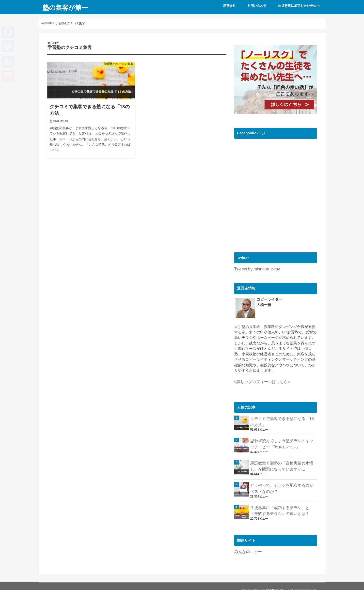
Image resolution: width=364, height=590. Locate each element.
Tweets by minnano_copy (255, 269)
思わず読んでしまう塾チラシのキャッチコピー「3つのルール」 (284, 441)
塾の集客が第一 (65, 7)
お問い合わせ (257, 6)
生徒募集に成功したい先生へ (299, 6)
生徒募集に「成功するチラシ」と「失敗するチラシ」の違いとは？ (284, 504)
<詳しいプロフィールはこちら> (260, 381)
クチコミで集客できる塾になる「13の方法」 (282, 420)
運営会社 (229, 6)
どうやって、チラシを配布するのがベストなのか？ (284, 483)
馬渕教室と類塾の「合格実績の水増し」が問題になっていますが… (284, 462)
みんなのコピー (247, 544)
